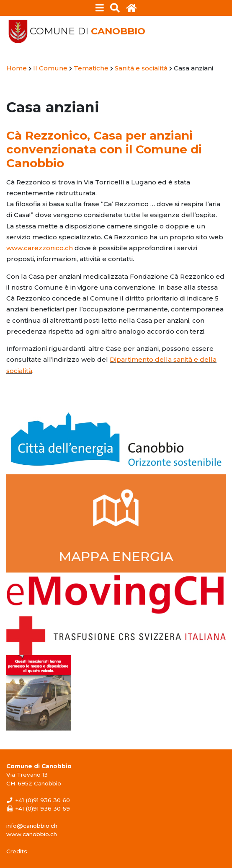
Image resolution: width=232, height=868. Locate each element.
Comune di (88, 31)
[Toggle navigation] (100, 8)
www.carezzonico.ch (40, 248)
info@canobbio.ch (32, 826)
